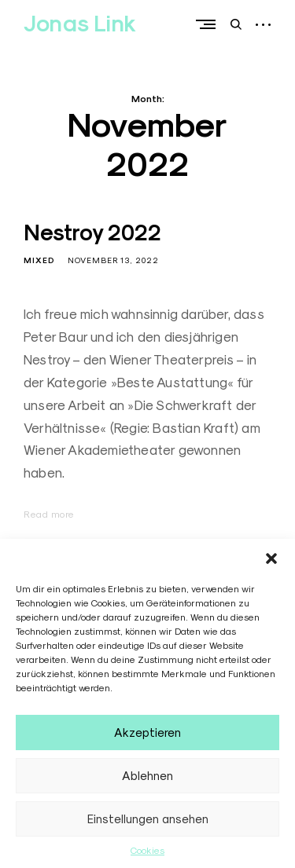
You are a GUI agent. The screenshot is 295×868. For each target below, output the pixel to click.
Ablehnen (147, 776)
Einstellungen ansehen (148, 819)
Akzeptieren (147, 732)
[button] (271, 559)
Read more (49, 514)
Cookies (147, 850)
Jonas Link (80, 24)
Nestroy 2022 (92, 233)
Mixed (39, 260)
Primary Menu (210, 24)
